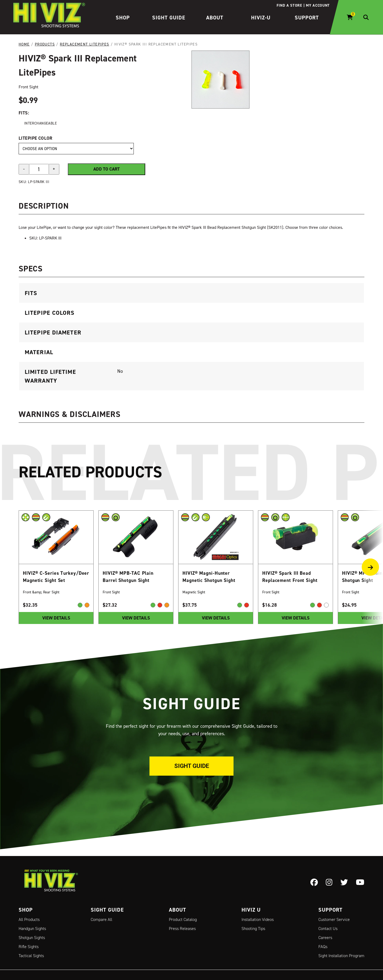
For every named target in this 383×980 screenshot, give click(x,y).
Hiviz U (251, 910)
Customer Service (334, 919)
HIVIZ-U (261, 18)
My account (318, 5)
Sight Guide (169, 18)
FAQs (323, 947)
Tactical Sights (31, 956)
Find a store (289, 5)
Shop (123, 18)
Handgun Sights (32, 929)
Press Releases (182, 929)
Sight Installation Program (341, 956)
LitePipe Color (36, 138)
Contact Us (328, 929)
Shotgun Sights (32, 938)
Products (45, 44)
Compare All (101, 919)
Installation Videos (258, 919)
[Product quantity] (39, 169)
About (215, 18)
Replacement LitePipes (84, 44)
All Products (29, 919)
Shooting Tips (253, 929)
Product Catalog (183, 919)
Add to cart (107, 169)
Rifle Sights (29, 947)
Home (24, 44)
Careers (325, 938)
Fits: (24, 113)
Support (307, 18)
